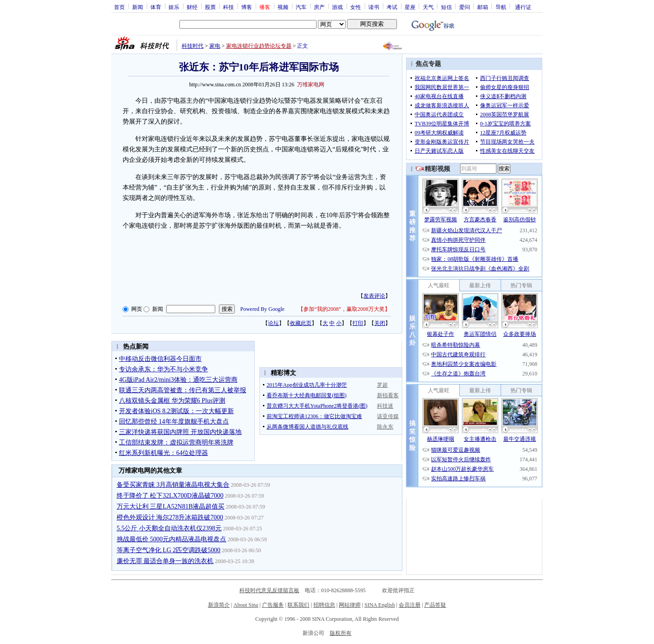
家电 (215, 46)
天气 (428, 7)
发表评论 (374, 296)
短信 (446, 7)
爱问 (465, 7)
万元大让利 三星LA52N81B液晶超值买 (171, 507)
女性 (356, 7)
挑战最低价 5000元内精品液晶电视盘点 (172, 539)
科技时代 (193, 46)
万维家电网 (311, 85)
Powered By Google (262, 309)
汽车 (301, 7)
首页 (119, 7)
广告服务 (273, 605)
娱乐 (174, 7)
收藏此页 (301, 323)
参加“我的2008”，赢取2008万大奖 (344, 309)
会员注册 (410, 605)
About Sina (246, 605)
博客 (247, 7)
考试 (392, 7)
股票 (210, 7)
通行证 (523, 7)
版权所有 (341, 633)
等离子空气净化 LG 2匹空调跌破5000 (169, 550)
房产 (319, 7)
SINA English (379, 605)
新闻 (138, 7)
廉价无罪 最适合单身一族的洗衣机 (165, 561)
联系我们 (298, 605)
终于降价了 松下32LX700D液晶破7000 (170, 496)
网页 (137, 309)
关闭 (380, 323)
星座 (410, 7)
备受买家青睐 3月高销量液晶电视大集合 (173, 485)
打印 (358, 323)
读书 (374, 7)
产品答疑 (435, 605)
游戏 (337, 7)
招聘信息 (324, 605)
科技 (228, 7)
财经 (192, 7)
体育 (156, 7)
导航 (501, 7)
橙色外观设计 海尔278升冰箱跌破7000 (170, 517)
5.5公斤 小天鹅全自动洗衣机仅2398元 (169, 528)
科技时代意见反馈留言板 (269, 590)
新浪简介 (219, 605)
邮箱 (483, 7)
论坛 (273, 323)
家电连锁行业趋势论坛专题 (259, 46)
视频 (283, 7)
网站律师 (350, 605)
